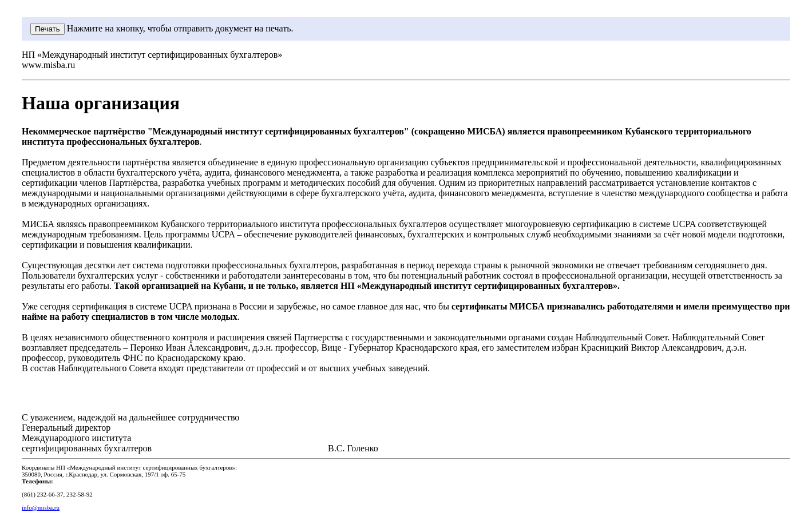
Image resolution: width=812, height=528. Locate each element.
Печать (47, 29)
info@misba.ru (41, 507)
